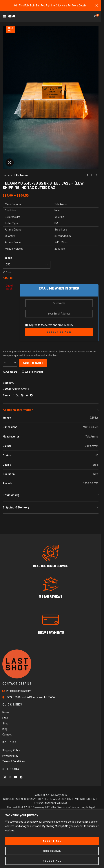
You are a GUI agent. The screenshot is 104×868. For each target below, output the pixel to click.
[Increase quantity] (15, 363)
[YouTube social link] (15, 777)
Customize (52, 851)
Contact (7, 735)
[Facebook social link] (13, 395)
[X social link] (17, 395)
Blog (5, 729)
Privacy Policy (10, 756)
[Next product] (96, 175)
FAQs (5, 718)
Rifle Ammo (21, 175)
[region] (52, 839)
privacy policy (65, 325)
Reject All (52, 861)
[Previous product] (87, 175)
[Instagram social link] (10, 777)
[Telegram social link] (31, 395)
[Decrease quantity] (5, 363)
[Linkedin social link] (27, 395)
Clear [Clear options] (8, 272)
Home (6, 175)
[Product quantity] (10, 363)
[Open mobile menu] (9, 17)
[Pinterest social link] (22, 395)
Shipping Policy (11, 750)
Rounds (7, 258)
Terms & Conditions (14, 761)
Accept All (52, 841)
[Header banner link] (51, 6)
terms (49, 325)
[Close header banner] (97, 6)
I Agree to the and (49, 325)
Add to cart (33, 363)
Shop (5, 724)
